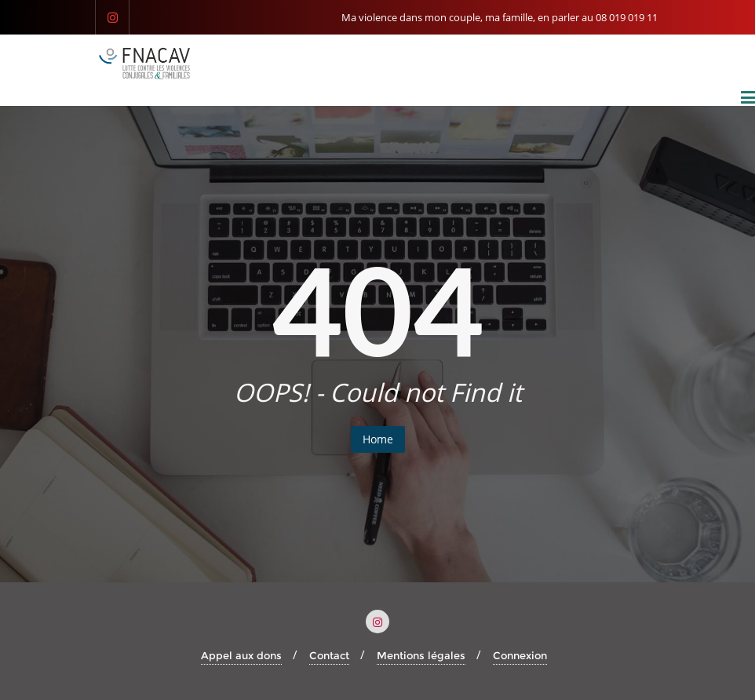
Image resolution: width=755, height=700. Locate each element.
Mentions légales (421, 655)
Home (378, 439)
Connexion (520, 655)
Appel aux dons (241, 655)
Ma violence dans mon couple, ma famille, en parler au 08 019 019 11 (500, 17)
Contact (329, 655)
